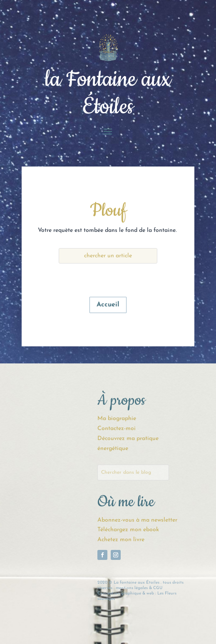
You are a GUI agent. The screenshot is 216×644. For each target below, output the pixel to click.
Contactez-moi (117, 429)
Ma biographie (117, 419)
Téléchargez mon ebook (128, 530)
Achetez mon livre (121, 540)
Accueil (108, 305)
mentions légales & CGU (139, 588)
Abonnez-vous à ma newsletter (137, 520)
